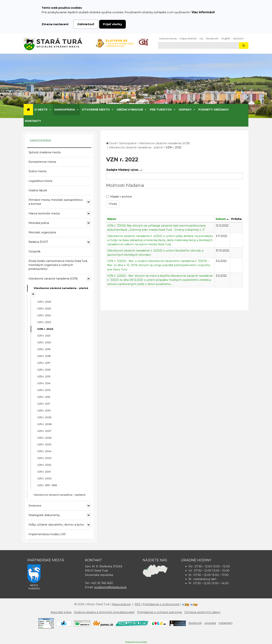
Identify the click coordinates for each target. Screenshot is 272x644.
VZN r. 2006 (44, 438)
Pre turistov (161, 110)
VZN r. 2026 (44, 302)
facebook (212, 38)
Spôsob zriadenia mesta (44, 152)
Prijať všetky (112, 24)
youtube (210, 623)
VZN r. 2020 (44, 342)
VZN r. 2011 (43, 404)
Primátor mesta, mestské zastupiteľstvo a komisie (56, 202)
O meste (41, 110)
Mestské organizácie (42, 232)
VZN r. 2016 (44, 370)
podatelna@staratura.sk (110, 587)
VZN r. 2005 (44, 444)
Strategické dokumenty (44, 515)
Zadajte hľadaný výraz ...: (124, 170)
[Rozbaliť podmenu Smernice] (89, 506)
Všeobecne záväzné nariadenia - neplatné (60, 495)
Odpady (185, 110)
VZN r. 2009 (44, 417)
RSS (201, 38)
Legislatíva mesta (40, 181)
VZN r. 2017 (44, 363)
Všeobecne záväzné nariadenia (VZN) (53, 279)
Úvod (113, 143)
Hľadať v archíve (119, 197)
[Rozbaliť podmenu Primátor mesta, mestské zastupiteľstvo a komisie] (89, 202)
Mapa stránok (188, 38)
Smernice (35, 506)
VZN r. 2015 (44, 376)
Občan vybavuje (130, 110)
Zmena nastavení (55, 24)
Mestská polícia (39, 223)
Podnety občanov (214, 110)
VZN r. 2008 (44, 424)
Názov (112, 219)
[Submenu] (50, 110)
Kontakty (33, 121)
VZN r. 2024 (44, 315)
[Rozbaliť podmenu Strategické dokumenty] (89, 515)
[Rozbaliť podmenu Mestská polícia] (89, 223)
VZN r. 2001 (44, 472)
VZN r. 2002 (44, 465)
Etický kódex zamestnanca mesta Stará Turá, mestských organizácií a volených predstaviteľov (58, 265)
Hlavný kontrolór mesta (44, 213)
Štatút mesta (37, 171)
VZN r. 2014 (44, 383)
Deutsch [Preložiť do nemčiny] (238, 38)
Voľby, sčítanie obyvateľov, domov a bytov (56, 525)
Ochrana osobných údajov (202, 612)
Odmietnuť (86, 24)
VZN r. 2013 (44, 390)
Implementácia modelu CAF (47, 534)
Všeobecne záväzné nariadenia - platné (61, 288)
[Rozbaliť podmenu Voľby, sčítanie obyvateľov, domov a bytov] (89, 525)
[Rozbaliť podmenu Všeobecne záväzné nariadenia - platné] (33, 294)
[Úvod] (28, 110)
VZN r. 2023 (44, 322)
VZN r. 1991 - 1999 (47, 485)
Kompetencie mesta (42, 162)
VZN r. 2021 (44, 336)
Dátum (221, 219)
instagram (226, 623)
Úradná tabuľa (38, 190)
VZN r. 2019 (44, 349)
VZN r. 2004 (44, 451)
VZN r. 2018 (44, 356)
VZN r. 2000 (44, 478)
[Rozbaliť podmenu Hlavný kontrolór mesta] (89, 213)
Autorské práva (61, 612)
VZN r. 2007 (44, 431)
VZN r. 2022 (45, 329)
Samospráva (65, 110)
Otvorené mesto (96, 110)
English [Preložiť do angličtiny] (226, 38)
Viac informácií (203, 12)
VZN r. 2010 (44, 410)
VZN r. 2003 (44, 458)
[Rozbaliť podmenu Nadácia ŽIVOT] (89, 242)
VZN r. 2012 (44, 397)
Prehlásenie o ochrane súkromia (159, 612)
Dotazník (34, 252)
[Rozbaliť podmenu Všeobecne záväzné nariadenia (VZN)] (89, 279)
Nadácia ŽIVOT (38, 242)
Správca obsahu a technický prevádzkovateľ (104, 612)
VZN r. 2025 (44, 308)
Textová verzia (168, 38)
